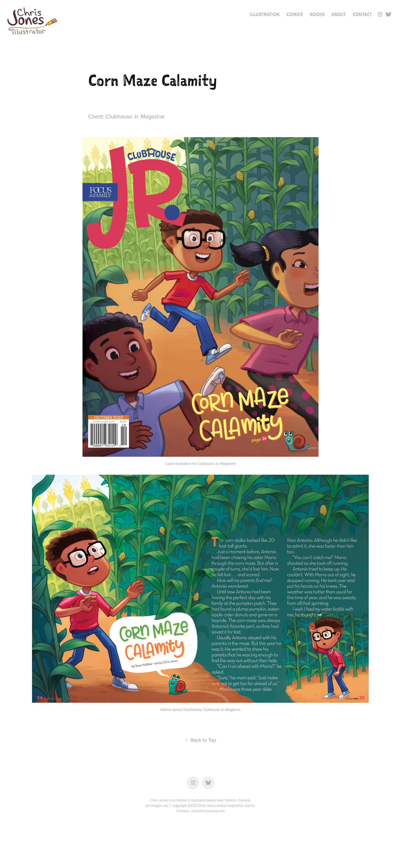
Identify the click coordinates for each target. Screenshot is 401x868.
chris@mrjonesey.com (208, 811)
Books (317, 14)
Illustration (265, 14)
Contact (362, 14)
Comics (295, 14)
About (339, 14)
